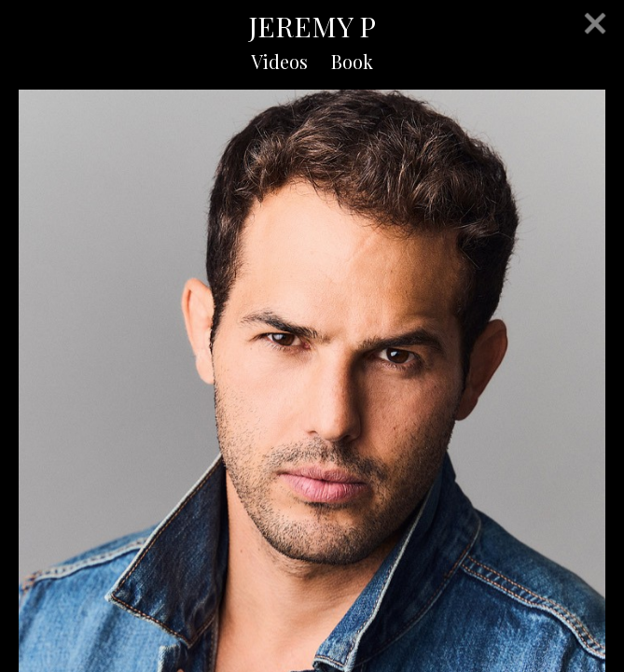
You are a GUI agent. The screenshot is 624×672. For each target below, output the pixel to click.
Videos (279, 61)
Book (352, 61)
